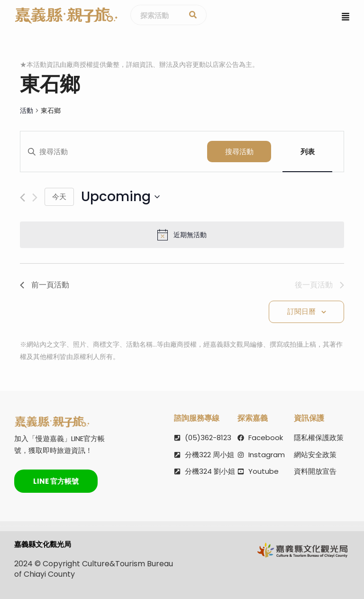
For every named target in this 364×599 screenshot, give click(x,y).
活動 (27, 111)
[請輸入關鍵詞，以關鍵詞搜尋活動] (114, 152)
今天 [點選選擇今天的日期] (59, 197)
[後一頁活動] (35, 198)
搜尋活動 (239, 152)
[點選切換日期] (120, 197)
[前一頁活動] (23, 198)
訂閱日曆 (301, 311)
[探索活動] (193, 15)
